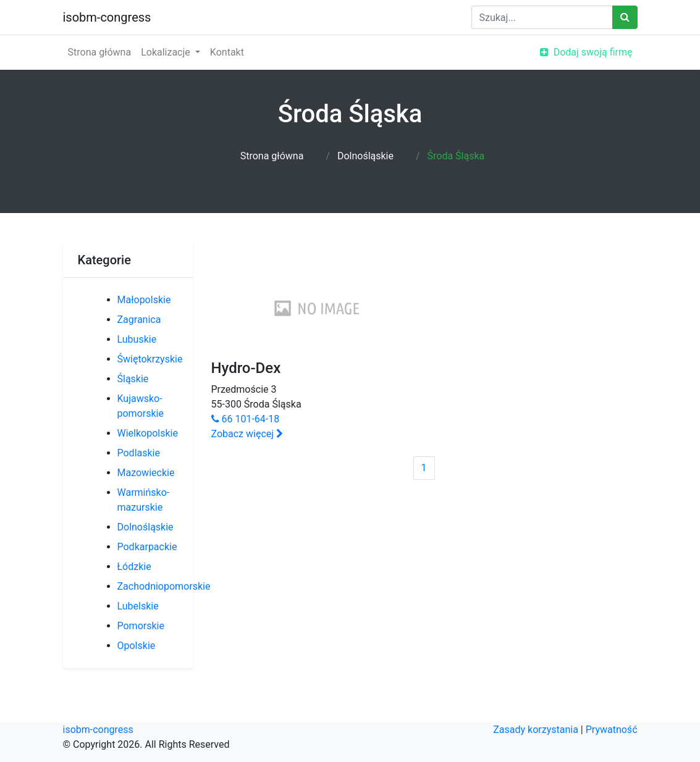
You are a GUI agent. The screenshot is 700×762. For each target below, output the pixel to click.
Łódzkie (134, 567)
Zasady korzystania (536, 730)
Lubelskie (138, 606)
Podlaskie (139, 453)
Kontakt (227, 52)
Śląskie (133, 379)
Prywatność (612, 730)
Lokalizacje (167, 52)
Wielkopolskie (148, 433)
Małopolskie (144, 300)
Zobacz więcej (247, 434)
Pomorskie (141, 626)
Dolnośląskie (365, 156)
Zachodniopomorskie (164, 586)
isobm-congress (107, 17)
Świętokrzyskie (150, 359)
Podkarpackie (147, 547)
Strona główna (100, 52)
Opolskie (137, 646)
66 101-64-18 (246, 419)
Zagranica (139, 320)
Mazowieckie (146, 473)
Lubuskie (137, 339)
